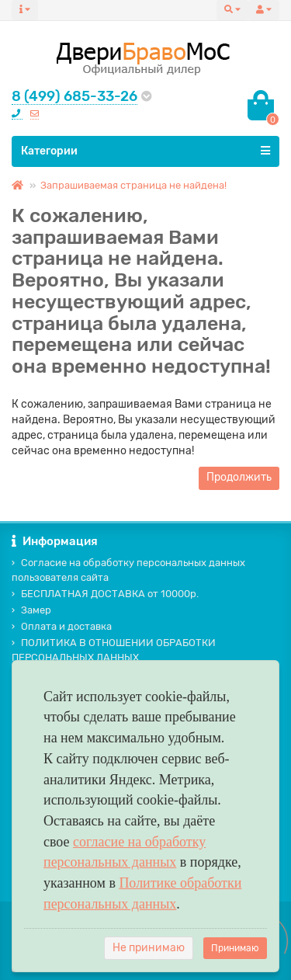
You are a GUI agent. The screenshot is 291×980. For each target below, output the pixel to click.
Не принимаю (149, 948)
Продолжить (239, 477)
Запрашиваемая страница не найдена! (133, 185)
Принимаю (235, 948)
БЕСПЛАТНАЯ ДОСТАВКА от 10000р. (105, 594)
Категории (145, 151)
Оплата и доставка (62, 626)
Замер (31, 610)
